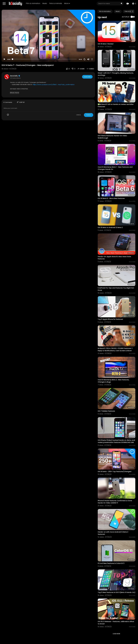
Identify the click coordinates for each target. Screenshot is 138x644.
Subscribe (87, 77)
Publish (89, 115)
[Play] (4, 59)
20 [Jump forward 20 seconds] (85, 59)
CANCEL (79, 115)
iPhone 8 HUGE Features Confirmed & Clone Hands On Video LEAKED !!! (115, 502)
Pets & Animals (56, 3)
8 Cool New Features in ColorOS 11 (111, 563)
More (67, 3)
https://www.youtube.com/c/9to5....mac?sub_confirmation (54, 85)
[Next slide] (132, 11)
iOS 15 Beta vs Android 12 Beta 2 (110, 227)
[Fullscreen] (92, 59)
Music (45, 3)
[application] (48, 36)
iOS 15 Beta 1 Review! (106, 44)
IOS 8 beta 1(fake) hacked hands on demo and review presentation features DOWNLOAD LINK (116, 441)
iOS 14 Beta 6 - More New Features (111, 198)
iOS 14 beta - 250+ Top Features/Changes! (115, 471)
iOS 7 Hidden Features (106, 411)
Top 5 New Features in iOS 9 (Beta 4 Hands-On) (117, 592)
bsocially (15, 76)
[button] (134, 4)
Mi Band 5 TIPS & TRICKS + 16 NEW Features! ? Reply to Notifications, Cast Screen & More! (115, 349)
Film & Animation (33, 3)
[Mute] (88, 59)
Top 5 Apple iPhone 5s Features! (110, 319)
